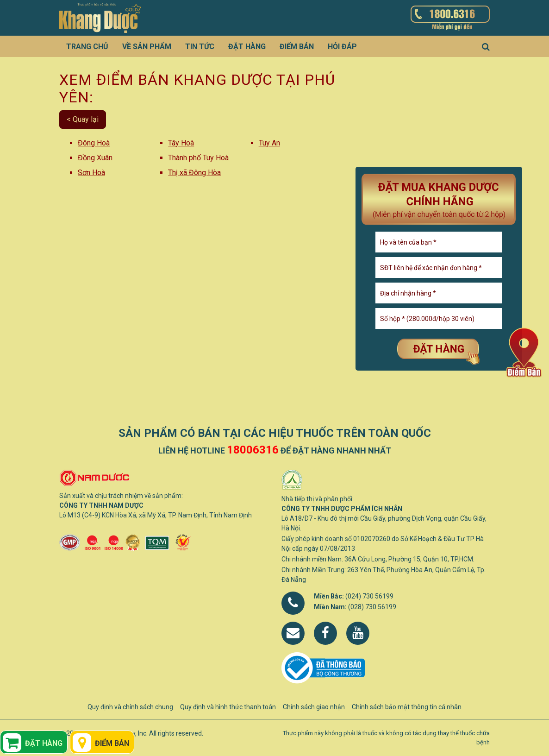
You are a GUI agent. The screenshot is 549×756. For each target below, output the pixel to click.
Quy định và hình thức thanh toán (228, 707)
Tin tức (200, 47)
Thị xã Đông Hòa (194, 173)
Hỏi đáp (342, 47)
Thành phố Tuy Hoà (198, 158)
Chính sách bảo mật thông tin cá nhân (407, 707)
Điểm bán (297, 47)
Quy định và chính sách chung (130, 707)
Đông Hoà (94, 143)
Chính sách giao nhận (314, 707)
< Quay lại (83, 119)
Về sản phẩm (147, 47)
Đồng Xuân (95, 158)
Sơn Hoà (91, 173)
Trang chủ (87, 47)
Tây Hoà (181, 143)
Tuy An (269, 143)
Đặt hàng (247, 47)
